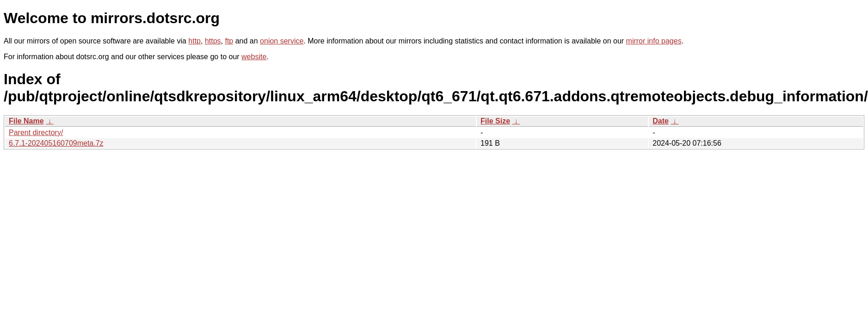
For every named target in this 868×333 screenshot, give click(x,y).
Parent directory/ (36, 133)
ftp (229, 41)
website (254, 57)
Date (661, 121)
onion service (282, 41)
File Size (495, 121)
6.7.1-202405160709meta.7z (56, 143)
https (213, 41)
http (194, 41)
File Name (26, 121)
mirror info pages (654, 41)
